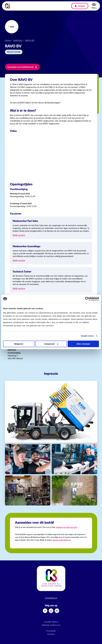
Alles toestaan (83, 344)
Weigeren (19, 344)
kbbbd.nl (55, 622)
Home (8, 40)
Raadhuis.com (55, 625)
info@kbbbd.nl (51, 598)
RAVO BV (30, 40)
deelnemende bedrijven (62, 540)
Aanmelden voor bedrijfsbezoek (20, 67)
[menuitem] (45, 611)
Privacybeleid (51, 631)
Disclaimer (51, 634)
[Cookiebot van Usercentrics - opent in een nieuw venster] (87, 299)
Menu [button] (94, 8)
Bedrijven (18, 40)
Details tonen (87, 336)
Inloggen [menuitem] (82, 6)
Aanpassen (51, 344)
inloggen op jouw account (66, 527)
